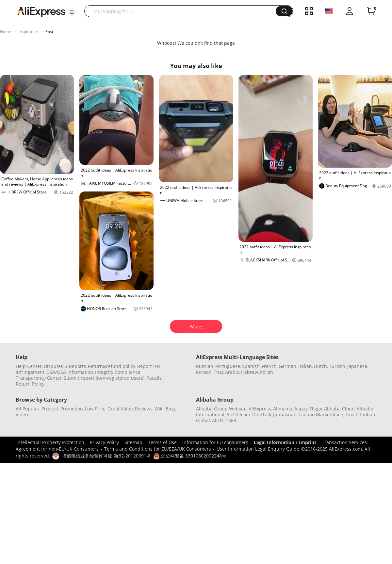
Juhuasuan (285, 415)
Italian (305, 366)
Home (6, 32)
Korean (204, 372)
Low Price (95, 409)
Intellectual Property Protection (50, 442)
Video (22, 415)
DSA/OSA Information (70, 372)
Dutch (320, 366)
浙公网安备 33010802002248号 (190, 456)
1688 (231, 420)
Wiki (159, 409)
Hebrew (250, 372)
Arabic (232, 372)
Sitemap (133, 442)
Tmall (351, 415)
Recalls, (155, 378)
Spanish (251, 366)
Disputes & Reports (65, 366)
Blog (170, 409)
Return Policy (30, 384)
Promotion (72, 409)
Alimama (283, 409)
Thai (218, 372)
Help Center (29, 366)
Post (49, 32)
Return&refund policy (112, 366)
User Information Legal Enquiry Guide (258, 449)
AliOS (218, 420)
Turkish (337, 366)
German (287, 366)
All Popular (28, 409)
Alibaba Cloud (339, 409)
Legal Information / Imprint (285, 442)
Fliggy (316, 409)
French (269, 366)
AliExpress (260, 409)
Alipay (301, 409)
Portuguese (228, 366)
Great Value (120, 409)
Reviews (144, 409)
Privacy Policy (104, 442)
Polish (267, 372)
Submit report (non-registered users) (104, 378)
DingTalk (262, 415)
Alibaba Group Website (221, 409)
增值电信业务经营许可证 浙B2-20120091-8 (106, 456)
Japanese (357, 366)
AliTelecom (238, 415)
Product (50, 409)
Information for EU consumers (215, 442)
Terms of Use (162, 442)
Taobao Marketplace (321, 415)
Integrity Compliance (118, 372)
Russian (205, 366)
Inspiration (28, 32)
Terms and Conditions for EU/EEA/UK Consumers (158, 449)
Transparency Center (39, 378)
